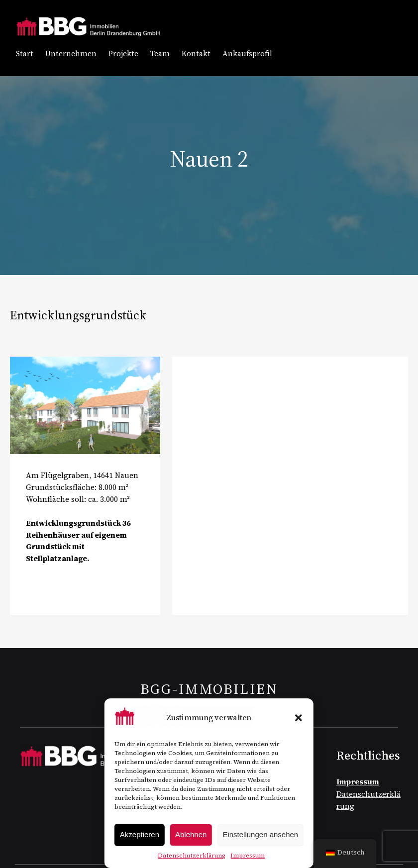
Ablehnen (191, 834)
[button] (299, 718)
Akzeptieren (140, 834)
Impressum (248, 856)
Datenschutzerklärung (192, 856)
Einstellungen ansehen (260, 834)
